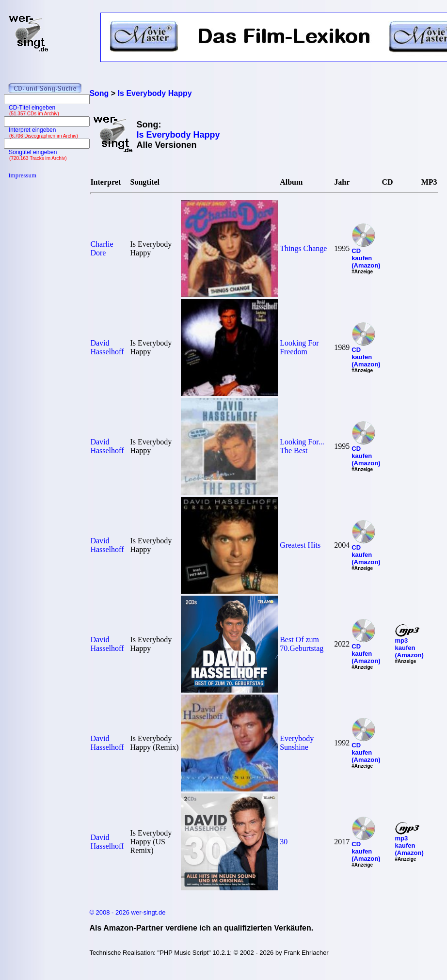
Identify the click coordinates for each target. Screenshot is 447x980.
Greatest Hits (300, 545)
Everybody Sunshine (297, 743)
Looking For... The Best (302, 446)
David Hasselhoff (107, 347)
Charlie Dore (102, 248)
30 (284, 842)
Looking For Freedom (299, 347)
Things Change (303, 248)
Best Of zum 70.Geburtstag (302, 644)
